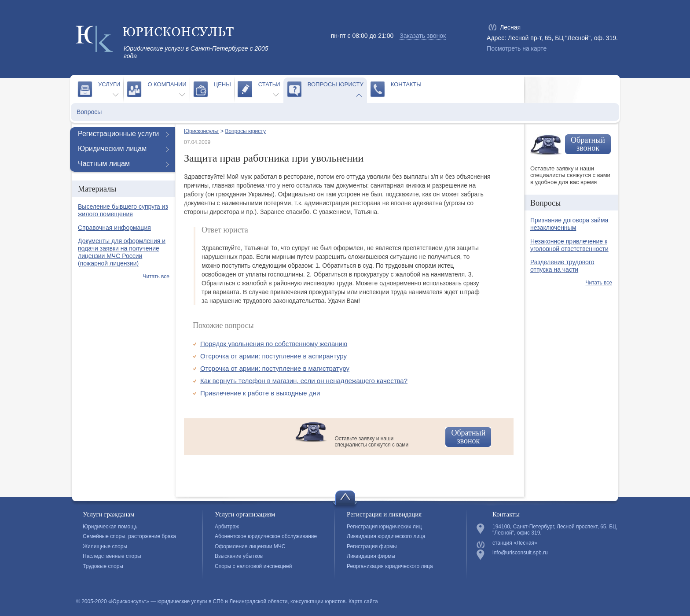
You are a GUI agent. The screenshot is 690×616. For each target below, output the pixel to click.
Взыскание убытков (239, 556)
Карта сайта (363, 601)
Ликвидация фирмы (371, 556)
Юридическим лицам (112, 149)
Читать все (156, 277)
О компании (167, 84)
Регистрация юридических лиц (384, 527)
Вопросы (89, 112)
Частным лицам (104, 164)
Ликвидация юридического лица (386, 536)
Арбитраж (227, 527)
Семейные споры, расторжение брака (129, 536)
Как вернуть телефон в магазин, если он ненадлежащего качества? (304, 381)
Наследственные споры (112, 556)
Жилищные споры (105, 546)
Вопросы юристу (336, 84)
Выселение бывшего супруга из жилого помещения (123, 210)
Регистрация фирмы (372, 546)
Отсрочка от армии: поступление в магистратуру (275, 368)
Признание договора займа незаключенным (569, 224)
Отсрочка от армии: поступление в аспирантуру (273, 356)
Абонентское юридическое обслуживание (266, 536)
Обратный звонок (468, 437)
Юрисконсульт (202, 131)
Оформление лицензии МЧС (250, 546)
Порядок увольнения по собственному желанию (274, 344)
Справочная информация (114, 228)
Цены (222, 84)
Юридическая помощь (110, 527)
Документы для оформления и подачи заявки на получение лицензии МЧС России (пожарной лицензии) (122, 252)
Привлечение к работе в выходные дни (260, 393)
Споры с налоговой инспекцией (253, 566)
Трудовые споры (103, 566)
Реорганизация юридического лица (390, 566)
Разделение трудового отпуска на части (562, 266)
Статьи (269, 84)
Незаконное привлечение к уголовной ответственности (569, 245)
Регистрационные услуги (118, 134)
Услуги (109, 84)
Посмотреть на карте (517, 48)
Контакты (406, 84)
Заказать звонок (423, 36)
